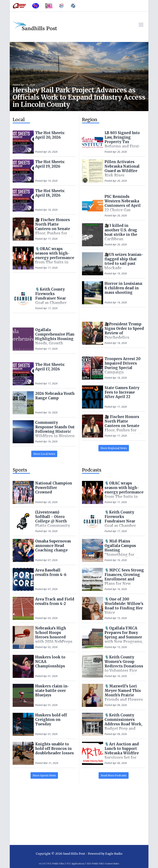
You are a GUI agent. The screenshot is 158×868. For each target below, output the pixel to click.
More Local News (44, 454)
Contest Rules (112, 864)
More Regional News (114, 448)
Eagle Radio (114, 854)
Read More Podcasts (114, 775)
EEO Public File (95, 864)
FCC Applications (76, 864)
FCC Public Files (56, 864)
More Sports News (44, 775)
